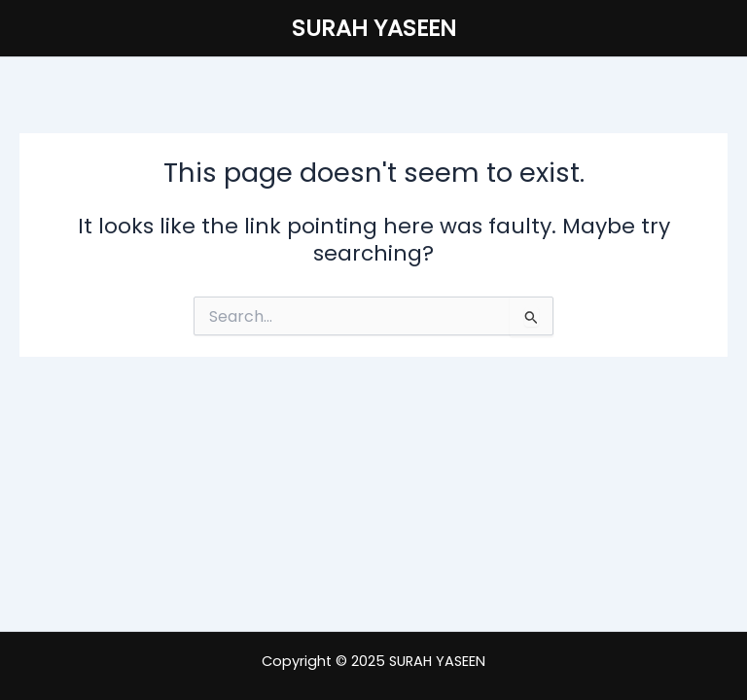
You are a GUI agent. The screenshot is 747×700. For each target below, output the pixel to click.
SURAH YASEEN (374, 28)
